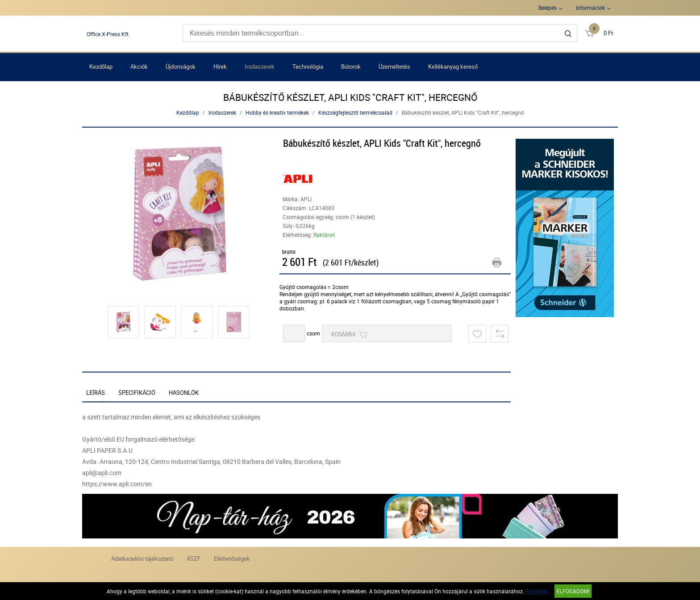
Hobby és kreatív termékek (277, 112)
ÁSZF (194, 559)
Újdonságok (181, 66)
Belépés (548, 8)
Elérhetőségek (232, 559)
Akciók (139, 66)
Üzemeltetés (394, 66)
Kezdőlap (101, 66)
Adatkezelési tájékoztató (142, 559)
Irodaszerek (260, 66)
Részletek (537, 591)
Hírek (220, 66)
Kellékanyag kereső (453, 66)
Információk (590, 8)
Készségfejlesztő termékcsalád (355, 112)
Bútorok (351, 66)
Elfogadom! (573, 591)
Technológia (308, 66)
